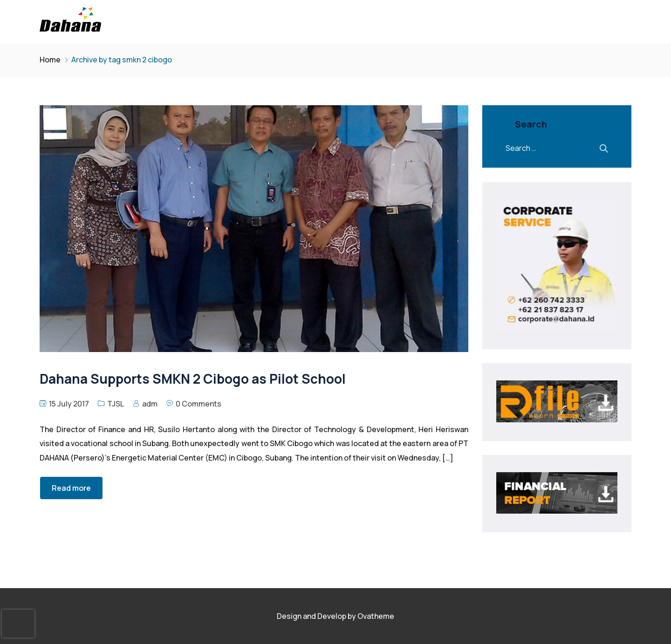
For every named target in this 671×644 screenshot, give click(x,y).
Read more (71, 488)
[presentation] (18, 624)
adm (150, 404)
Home (50, 60)
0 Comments (199, 404)
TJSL (116, 404)
